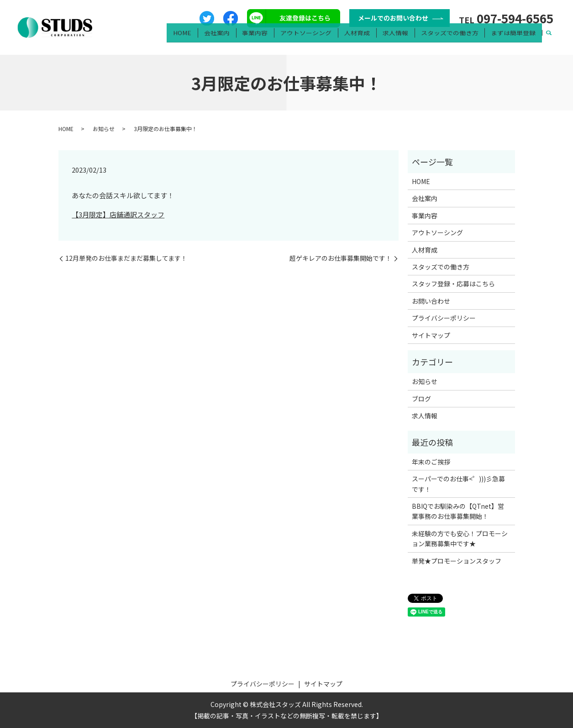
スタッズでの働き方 (453, 39)
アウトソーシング (317, 39)
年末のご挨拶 (431, 462)
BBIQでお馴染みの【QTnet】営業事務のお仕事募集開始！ (458, 511)
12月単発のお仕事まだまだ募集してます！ (126, 258)
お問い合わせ (431, 301)
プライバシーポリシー (444, 318)
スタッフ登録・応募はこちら (453, 284)
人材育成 (366, 39)
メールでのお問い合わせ (393, 18)
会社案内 (233, 39)
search (549, 39)
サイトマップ (431, 335)
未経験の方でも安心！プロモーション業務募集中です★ (460, 538)
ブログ (421, 399)
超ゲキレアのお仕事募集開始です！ (341, 258)
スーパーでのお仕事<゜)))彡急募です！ (458, 484)
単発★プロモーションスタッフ (457, 561)
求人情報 (401, 39)
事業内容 (268, 39)
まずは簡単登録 (515, 39)
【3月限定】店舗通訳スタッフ (118, 214)
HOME (201, 39)
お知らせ (104, 129)
